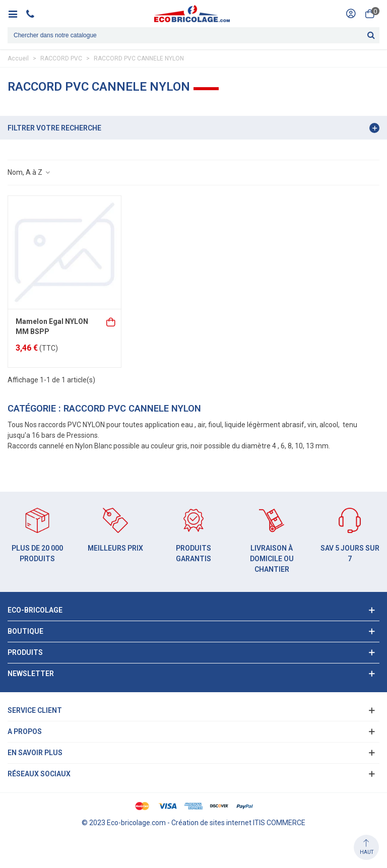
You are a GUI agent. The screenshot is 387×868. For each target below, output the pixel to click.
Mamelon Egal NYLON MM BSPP (52, 326)
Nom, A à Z (29, 172)
